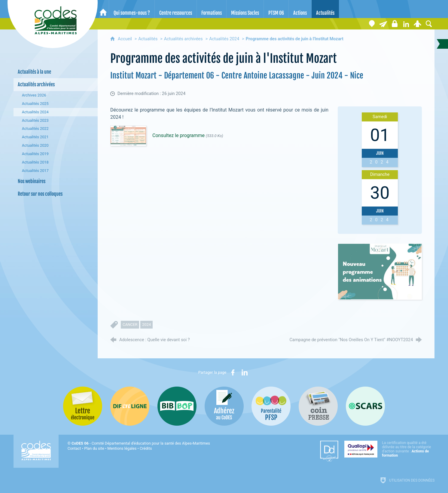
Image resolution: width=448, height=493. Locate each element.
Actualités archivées (183, 39)
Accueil (125, 39)
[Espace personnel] (417, 24)
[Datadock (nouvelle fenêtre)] (329, 451)
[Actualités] (325, 9)
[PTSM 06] (276, 9)
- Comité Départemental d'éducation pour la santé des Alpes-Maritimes (141, 443)
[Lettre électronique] (383, 24)
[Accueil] (103, 9)
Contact (74, 448)
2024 (146, 325)
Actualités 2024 (224, 39)
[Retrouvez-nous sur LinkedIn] (406, 24)
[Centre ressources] (176, 9)
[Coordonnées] (372, 24)
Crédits (146, 448)
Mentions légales (122, 448)
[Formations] (212, 9)
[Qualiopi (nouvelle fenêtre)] (389, 449)
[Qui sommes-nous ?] (132, 9)
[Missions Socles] (245, 9)
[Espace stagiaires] (395, 24)
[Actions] (300, 9)
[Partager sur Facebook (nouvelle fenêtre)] (233, 372)
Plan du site (94, 448)
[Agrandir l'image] (380, 272)
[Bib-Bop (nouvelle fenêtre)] (177, 406)
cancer (130, 325)
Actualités (148, 39)
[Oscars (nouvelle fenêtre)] (365, 406)
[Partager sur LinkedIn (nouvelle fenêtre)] (245, 372)
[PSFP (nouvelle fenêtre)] (271, 406)
